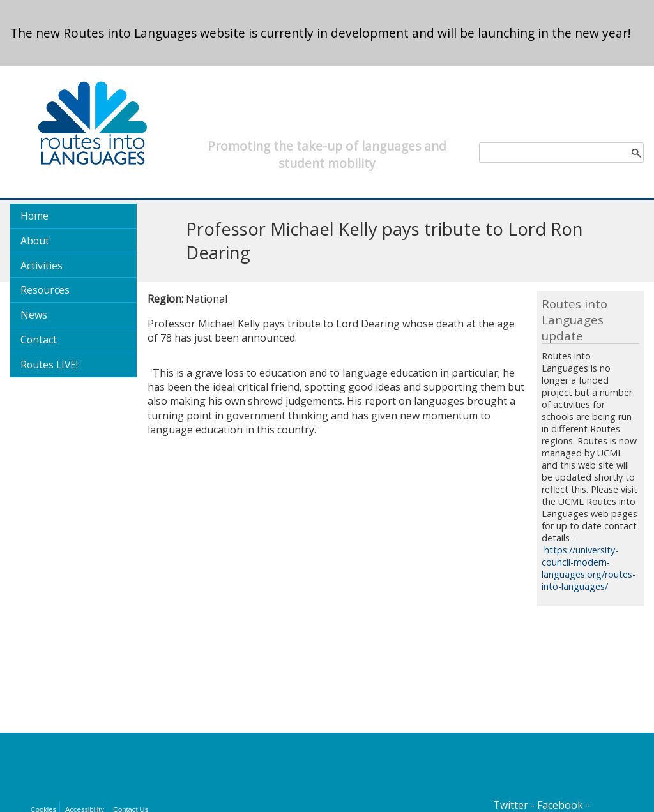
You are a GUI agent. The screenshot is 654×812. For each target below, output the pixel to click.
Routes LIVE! (49, 365)
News (34, 315)
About (35, 241)
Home (34, 216)
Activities (42, 266)
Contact (39, 340)
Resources (45, 290)
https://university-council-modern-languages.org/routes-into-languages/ (589, 568)
